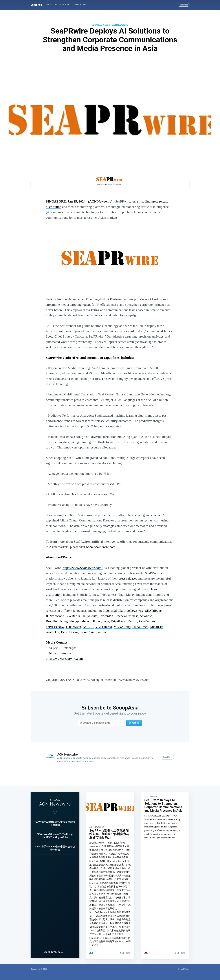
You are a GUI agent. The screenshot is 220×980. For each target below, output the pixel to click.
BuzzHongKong (57, 621)
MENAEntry (122, 627)
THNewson (73, 627)
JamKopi (102, 632)
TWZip (132, 621)
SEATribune (153, 611)
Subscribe (184, 5)
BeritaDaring (70, 632)
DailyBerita (90, 616)
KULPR (88, 627)
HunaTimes (140, 627)
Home (49, 5)
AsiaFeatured (148, 621)
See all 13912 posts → (55, 952)
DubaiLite (157, 627)
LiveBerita (73, 616)
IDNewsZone (55, 616)
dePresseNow (55, 627)
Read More (167, 757)
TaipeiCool (118, 621)
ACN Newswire (62, 5)
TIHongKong (100, 621)
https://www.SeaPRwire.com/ (83, 568)
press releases (128, 578)
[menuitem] (49, 5)
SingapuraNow (79, 621)
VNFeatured (104, 627)
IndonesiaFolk (112, 611)
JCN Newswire (80, 5)
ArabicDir (53, 632)
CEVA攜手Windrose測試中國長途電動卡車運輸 (55, 822)
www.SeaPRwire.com (101, 547)
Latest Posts (184, 969)
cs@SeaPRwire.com (60, 653)
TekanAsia (87, 632)
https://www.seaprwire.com (64, 659)
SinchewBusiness (126, 616)
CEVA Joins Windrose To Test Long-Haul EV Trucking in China (55, 835)
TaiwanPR (106, 616)
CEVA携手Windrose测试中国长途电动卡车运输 (55, 847)
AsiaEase (146, 616)
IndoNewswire (134, 611)
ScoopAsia (36, 5)
